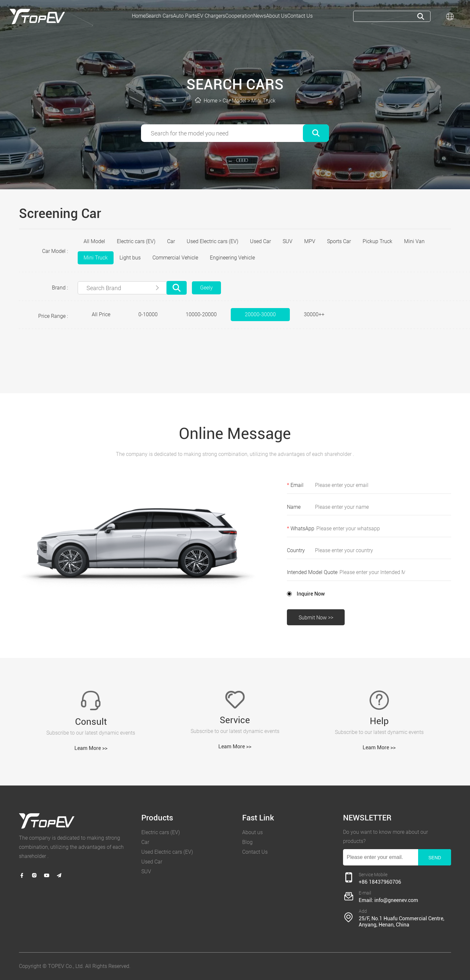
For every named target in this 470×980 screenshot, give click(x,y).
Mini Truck (263, 101)
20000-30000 (260, 314)
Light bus (130, 258)
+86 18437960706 (380, 882)
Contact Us (255, 852)
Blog (247, 842)
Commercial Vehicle (175, 258)
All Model (94, 241)
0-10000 (148, 314)
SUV (288, 241)
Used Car (260, 241)
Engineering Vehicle (232, 258)
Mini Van (414, 241)
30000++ (314, 314)
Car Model (234, 101)
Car (171, 241)
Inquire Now (311, 594)
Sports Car (339, 241)
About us (252, 832)
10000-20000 (201, 314)
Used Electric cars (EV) (212, 241)
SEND (435, 858)
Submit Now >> (316, 618)
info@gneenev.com (396, 901)
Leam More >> (91, 748)
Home (211, 101)
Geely (206, 288)
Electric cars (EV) (136, 241)
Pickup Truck (377, 241)
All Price (101, 314)
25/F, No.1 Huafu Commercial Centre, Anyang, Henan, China (401, 922)
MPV (310, 241)
